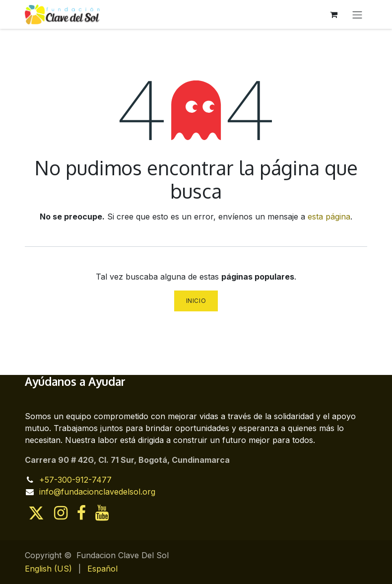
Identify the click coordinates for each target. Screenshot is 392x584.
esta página (329, 217)
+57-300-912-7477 (75, 480)
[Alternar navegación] (357, 14)
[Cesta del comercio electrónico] (333, 14)
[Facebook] (81, 513)
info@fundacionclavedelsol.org (97, 492)
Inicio (196, 301)
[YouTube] (102, 513)
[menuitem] (48, 569)
